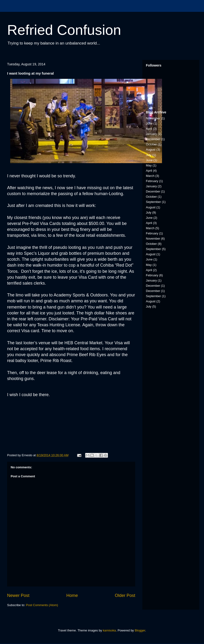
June (149, 123)
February (152, 181)
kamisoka (109, 630)
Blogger (140, 630)
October (151, 144)
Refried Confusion (64, 30)
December (153, 139)
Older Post (125, 595)
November (153, 118)
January (151, 134)
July (149, 155)
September (153, 202)
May (149, 165)
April (149, 129)
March (150, 176)
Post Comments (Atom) (42, 605)
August (151, 150)
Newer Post (18, 595)
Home (72, 595)
